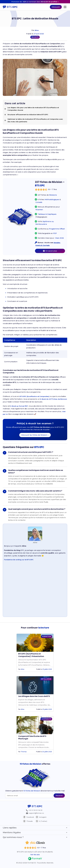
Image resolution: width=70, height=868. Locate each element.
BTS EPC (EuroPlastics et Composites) (35, 397)
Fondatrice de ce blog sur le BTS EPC (20, 561)
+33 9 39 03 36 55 (34, 810)
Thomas (24, 753)
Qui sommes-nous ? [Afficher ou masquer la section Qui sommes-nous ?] (35, 837)
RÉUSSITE (35, 37)
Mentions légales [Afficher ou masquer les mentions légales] (35, 832)
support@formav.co (35, 813)
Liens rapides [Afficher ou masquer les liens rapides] (35, 828)
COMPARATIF (46, 720)
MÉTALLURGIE (46, 680)
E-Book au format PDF (20, 407)
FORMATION (46, 637)
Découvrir (56, 7)
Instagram (41, 817)
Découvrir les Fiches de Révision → (35, 436)
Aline (37, 30)
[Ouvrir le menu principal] (65, 7)
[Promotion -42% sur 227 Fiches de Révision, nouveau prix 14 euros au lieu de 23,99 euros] (35, 2)
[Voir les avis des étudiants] (50, 190)
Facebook (28, 817)
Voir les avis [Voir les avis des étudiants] (35, 855)
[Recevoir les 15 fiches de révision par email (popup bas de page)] (59, 797)
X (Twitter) (41, 821)
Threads (28, 821)
